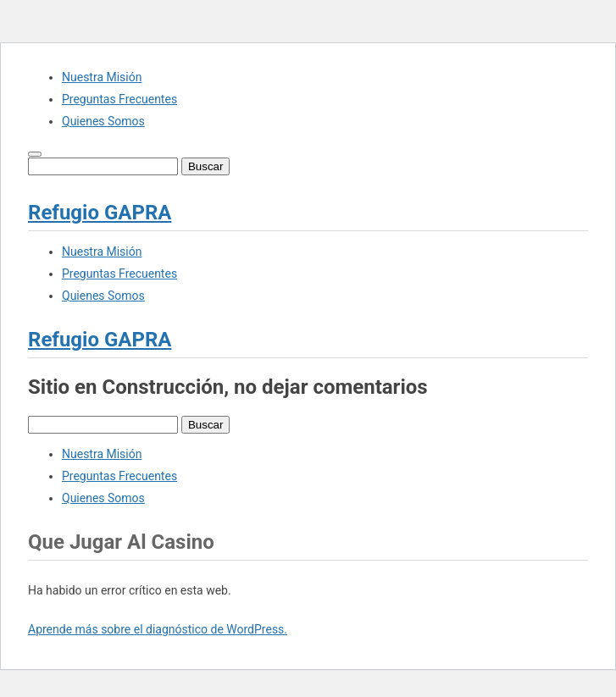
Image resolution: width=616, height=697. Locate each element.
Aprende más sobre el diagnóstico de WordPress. (158, 629)
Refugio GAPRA (100, 213)
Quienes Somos (103, 121)
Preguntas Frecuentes (119, 99)
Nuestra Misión (102, 77)
